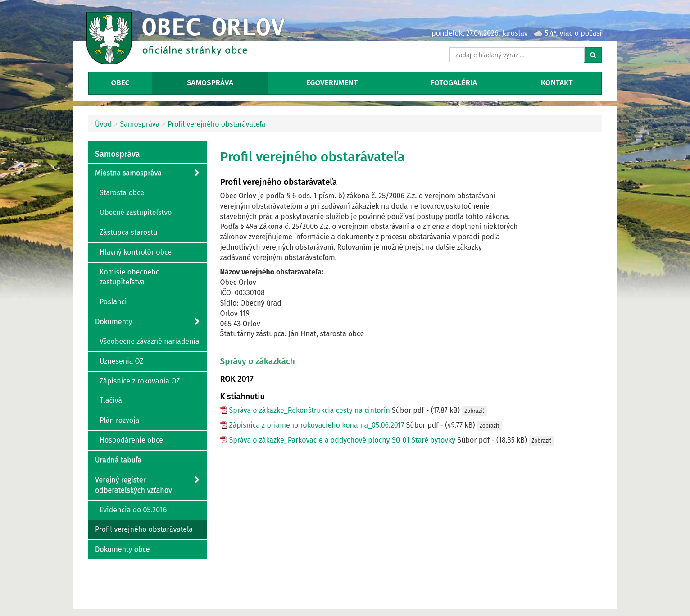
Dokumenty (147, 322)
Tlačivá (111, 400)
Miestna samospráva (147, 173)
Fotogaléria (454, 83)
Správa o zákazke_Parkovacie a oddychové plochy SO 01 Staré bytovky (343, 440)
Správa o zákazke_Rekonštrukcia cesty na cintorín (310, 410)
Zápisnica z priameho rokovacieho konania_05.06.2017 (317, 425)
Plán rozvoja (119, 420)
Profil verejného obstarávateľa (216, 124)
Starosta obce (122, 193)
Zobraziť (474, 411)
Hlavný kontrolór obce (136, 252)
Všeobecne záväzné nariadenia (150, 341)
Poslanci (113, 302)
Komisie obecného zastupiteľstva (130, 277)
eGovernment (332, 83)
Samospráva (210, 83)
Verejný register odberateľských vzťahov (147, 485)
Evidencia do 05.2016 (133, 510)
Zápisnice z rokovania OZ (140, 381)
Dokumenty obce (123, 549)
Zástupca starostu (129, 232)
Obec (120, 83)
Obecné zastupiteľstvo (136, 212)
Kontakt (557, 83)
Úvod (103, 124)
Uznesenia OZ (122, 361)
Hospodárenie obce (131, 440)
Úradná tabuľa (118, 460)
